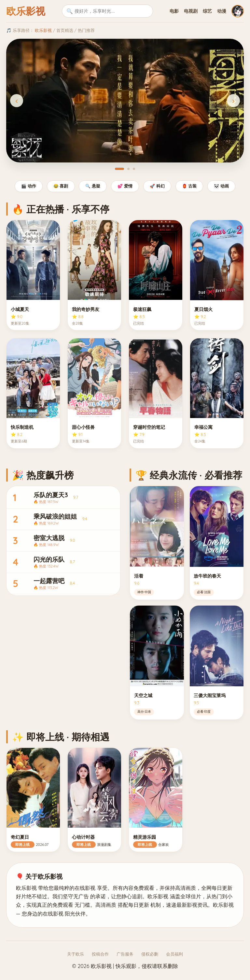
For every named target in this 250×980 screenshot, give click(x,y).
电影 (174, 11)
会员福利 (174, 954)
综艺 (207, 11)
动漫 (222, 11)
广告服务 (125, 954)
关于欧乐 (76, 954)
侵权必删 (150, 954)
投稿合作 (100, 954)
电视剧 (191, 11)
